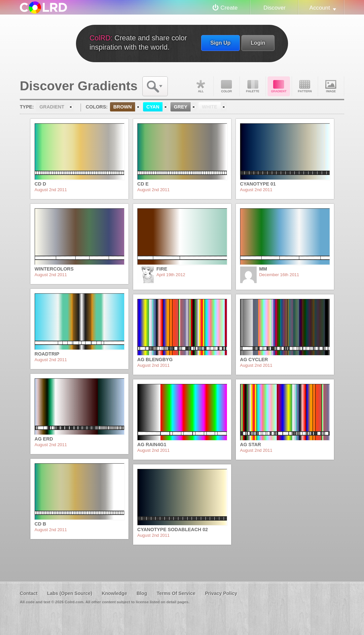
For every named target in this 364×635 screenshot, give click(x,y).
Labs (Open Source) (70, 593)
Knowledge (114, 593)
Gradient (279, 86)
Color (227, 86)
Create (229, 8)
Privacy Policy (221, 593)
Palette (253, 86)
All (200, 86)
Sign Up (220, 43)
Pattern (305, 86)
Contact (29, 593)
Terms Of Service (176, 593)
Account (320, 8)
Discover (274, 8)
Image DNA (331, 86)
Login (258, 43)
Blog (142, 593)
